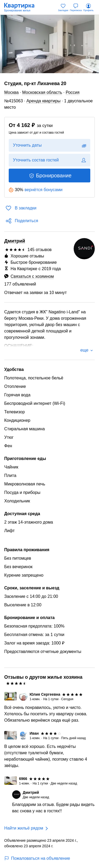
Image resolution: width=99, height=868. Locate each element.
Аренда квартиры (43, 101)
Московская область (42, 92)
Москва (11, 92)
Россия (73, 92)
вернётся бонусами (44, 190)
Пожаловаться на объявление (37, 858)
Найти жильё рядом (24, 828)
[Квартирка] (22, 7)
